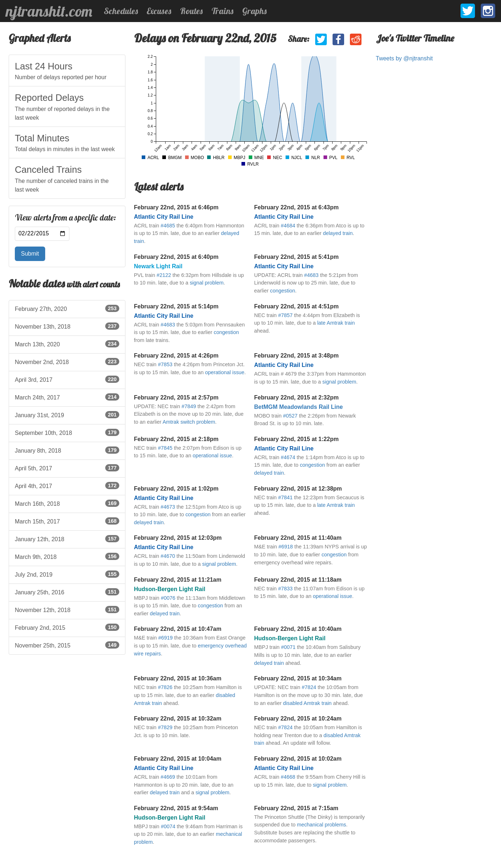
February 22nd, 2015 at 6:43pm (296, 207)
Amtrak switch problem (189, 422)
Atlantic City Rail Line (164, 217)
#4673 (168, 507)
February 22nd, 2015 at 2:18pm (176, 439)
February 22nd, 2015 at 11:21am (178, 580)
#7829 (165, 727)
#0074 (168, 826)
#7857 (285, 315)
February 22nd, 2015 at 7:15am (296, 808)
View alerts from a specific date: (65, 218)
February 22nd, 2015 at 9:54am (176, 808)
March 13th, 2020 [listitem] (67, 344)
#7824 (309, 687)
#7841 (285, 497)
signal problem (207, 283)
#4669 (168, 777)
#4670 (168, 556)
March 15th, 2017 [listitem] (67, 521)
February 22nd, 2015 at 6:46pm (176, 207)
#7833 (285, 589)
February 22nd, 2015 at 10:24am (298, 719)
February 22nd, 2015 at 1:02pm (176, 489)
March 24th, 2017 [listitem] (67, 397)
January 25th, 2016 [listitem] (67, 592)
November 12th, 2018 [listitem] (67, 610)
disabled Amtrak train (307, 703)
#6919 (166, 638)
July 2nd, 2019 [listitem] (67, 574)
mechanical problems (321, 825)
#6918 (286, 547)
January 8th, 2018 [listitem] (67, 450)
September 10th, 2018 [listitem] (67, 432)
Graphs (254, 11)
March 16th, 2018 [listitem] (67, 503)
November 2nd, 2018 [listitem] (67, 362)
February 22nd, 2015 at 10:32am (178, 719)
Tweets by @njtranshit (404, 58)
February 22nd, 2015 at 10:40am (298, 629)
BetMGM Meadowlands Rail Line (298, 407)
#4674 (288, 457)
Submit (30, 254)
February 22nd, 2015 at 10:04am (178, 759)
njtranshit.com (49, 11)
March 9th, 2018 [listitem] (67, 556)
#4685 (168, 226)
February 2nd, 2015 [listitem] (67, 627)
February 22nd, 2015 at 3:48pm (296, 356)
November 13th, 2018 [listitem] (67, 326)
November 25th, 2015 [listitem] (67, 645)
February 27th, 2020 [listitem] (67, 308)
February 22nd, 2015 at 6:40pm (176, 257)
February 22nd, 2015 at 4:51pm (296, 306)
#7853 (165, 364)
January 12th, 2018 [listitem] (67, 539)
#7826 (165, 687)
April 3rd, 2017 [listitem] (67, 379)
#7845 (165, 448)
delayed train (338, 233)
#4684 (288, 226)
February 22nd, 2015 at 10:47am (178, 629)
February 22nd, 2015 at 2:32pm (296, 397)
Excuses (159, 11)
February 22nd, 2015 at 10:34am (298, 678)
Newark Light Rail (158, 266)
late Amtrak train (336, 323)
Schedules (121, 11)
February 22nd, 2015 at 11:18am (298, 580)
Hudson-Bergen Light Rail (170, 589)
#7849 (189, 406)
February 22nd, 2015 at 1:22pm (296, 439)
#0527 (290, 416)
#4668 (288, 777)
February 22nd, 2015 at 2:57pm (176, 397)
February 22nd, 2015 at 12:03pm (178, 538)
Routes (191, 11)
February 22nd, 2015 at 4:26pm (176, 356)
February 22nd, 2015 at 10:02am (298, 759)
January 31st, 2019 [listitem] (67, 415)
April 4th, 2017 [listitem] (67, 486)
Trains (222, 11)
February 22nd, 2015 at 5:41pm (296, 257)
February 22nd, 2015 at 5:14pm (176, 306)
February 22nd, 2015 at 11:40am (298, 538)
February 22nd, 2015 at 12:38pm (298, 489)
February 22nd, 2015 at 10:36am (178, 678)
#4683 (311, 275)
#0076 (168, 598)
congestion (283, 291)
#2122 (164, 275)
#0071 (288, 647)
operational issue (225, 372)
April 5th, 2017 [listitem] (67, 468)
